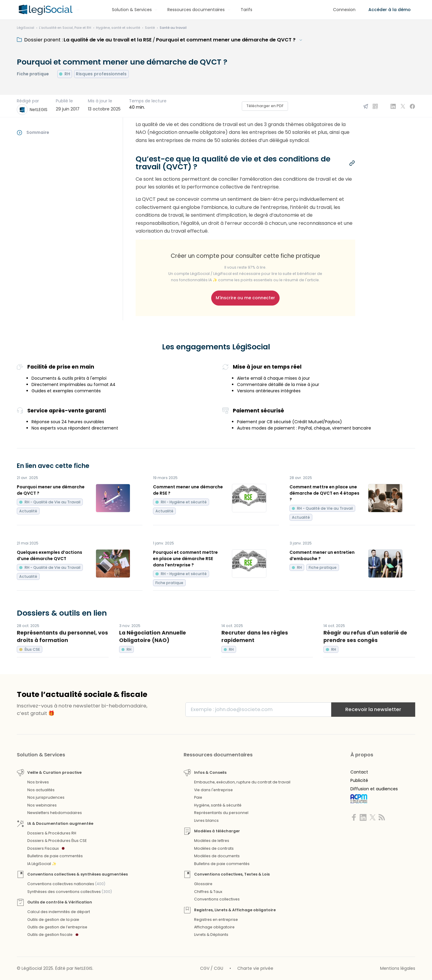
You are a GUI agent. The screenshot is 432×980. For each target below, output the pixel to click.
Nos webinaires (42, 805)
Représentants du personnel (221, 813)
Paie (198, 797)
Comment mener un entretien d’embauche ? (322, 555)
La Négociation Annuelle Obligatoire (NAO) (153, 636)
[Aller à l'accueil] (45, 10)
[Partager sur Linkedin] (393, 106)
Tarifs (246, 10)
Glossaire (203, 884)
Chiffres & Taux (208, 892)
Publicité (359, 780)
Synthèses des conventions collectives (70, 892)
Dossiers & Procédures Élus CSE (57, 841)
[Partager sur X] (403, 106)
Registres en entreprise (216, 920)
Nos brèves (38, 782)
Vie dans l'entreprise (213, 790)
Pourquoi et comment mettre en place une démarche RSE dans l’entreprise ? (185, 559)
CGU (219, 968)
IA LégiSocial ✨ (42, 864)
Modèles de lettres (212, 841)
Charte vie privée (255, 968)
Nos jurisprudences (46, 797)
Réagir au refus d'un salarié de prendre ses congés (365, 636)
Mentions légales (398, 968)
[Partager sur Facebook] (412, 106)
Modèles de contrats (214, 848)
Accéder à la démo (390, 10)
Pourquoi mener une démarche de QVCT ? (51, 490)
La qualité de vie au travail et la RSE (108, 40)
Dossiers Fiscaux (46, 848)
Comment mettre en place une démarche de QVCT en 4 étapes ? (324, 493)
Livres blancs (206, 820)
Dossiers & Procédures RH (52, 833)
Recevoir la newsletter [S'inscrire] (373, 709)
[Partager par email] (366, 106)
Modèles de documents (217, 856)
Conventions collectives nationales (66, 884)
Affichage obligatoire (214, 927)
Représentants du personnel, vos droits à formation (62, 636)
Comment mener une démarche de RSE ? (188, 490)
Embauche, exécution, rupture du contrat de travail (242, 782)
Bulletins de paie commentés (55, 856)
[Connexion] (344, 10)
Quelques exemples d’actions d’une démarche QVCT (49, 555)
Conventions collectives (217, 899)
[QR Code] (375, 106)
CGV (205, 968)
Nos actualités (41, 790)
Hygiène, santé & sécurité (218, 805)
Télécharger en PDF (265, 106)
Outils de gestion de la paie (53, 920)
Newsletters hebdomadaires (55, 813)
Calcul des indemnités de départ (59, 912)
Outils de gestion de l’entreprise (57, 927)
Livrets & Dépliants (211, 935)
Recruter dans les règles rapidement (255, 636)
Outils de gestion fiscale (53, 935)
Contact (359, 772)
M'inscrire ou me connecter (245, 298)
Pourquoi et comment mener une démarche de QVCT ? (226, 40)
